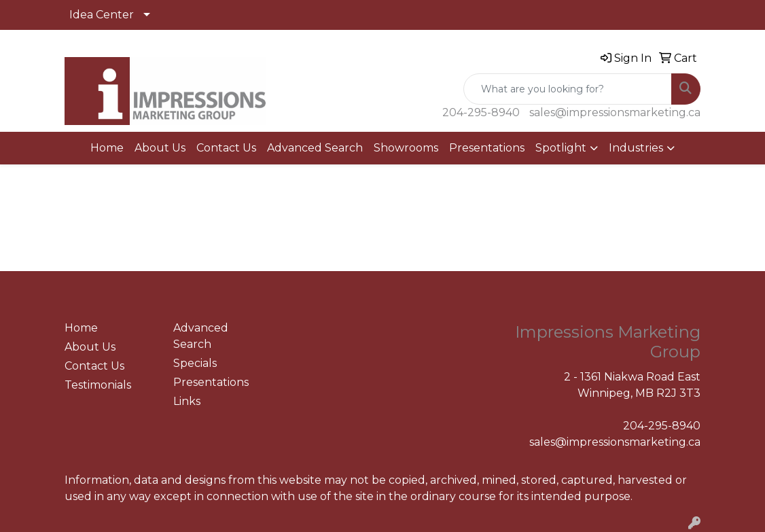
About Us (160, 148)
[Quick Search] (568, 89)
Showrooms (406, 148)
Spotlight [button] (561, 148)
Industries (636, 148)
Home (107, 148)
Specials (195, 363)
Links (187, 401)
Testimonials (98, 385)
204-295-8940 (481, 112)
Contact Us (226, 148)
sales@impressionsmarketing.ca (615, 112)
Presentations (487, 148)
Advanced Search (315, 148)
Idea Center (102, 15)
